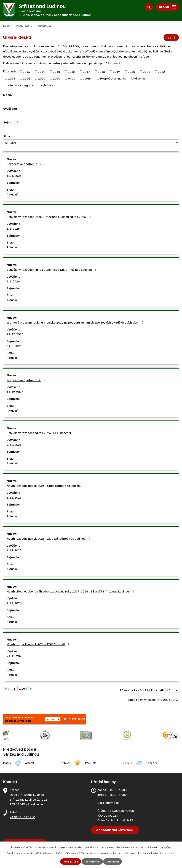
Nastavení (113, 862)
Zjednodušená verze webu (115, 830)
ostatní (88, 78)
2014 (41, 72)
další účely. (166, 847)
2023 (12, 78)
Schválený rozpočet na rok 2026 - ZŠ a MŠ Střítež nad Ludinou (52, 269)
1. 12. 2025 (14, 497)
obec (72, 78)
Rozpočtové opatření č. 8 (27, 164)
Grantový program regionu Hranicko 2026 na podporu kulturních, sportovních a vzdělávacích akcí (76, 322)
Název (8, 95)
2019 (116, 72)
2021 (146, 72)
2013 (26, 72)
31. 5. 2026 (14, 346)
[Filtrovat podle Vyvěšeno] (91, 115)
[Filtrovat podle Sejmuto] (91, 129)
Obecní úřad (22, 26)
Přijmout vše (71, 862)
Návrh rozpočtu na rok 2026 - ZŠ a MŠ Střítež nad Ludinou (49, 538)
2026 (57, 78)
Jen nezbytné (92, 862)
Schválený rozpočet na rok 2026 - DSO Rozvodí (39, 433)
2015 (56, 72)
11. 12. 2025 (15, 392)
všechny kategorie (21, 85)
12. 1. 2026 (14, 176)
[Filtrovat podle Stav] (91, 143)
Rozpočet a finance (113, 78)
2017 (86, 72)
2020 (131, 72)
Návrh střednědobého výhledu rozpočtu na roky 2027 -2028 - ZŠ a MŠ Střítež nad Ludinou (71, 591)
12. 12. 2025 (15, 334)
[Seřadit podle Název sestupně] (14, 95)
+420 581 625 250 (22, 817)
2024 (26, 78)
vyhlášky (47, 85)
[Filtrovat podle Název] (91, 101)
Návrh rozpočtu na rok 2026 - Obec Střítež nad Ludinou (47, 486)
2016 (71, 72)
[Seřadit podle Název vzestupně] (14, 94)
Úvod (6, 26)
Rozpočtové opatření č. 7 (27, 380)
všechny (140, 78)
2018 (101, 72)
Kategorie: (10, 71)
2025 (42, 78)
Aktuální (12, 194)
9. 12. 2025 (14, 444)
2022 (161, 72)
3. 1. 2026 (13, 228)
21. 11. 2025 (15, 656)
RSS (171, 38)
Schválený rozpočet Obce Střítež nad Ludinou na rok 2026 (49, 217)
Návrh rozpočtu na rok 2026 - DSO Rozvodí (39, 644)
